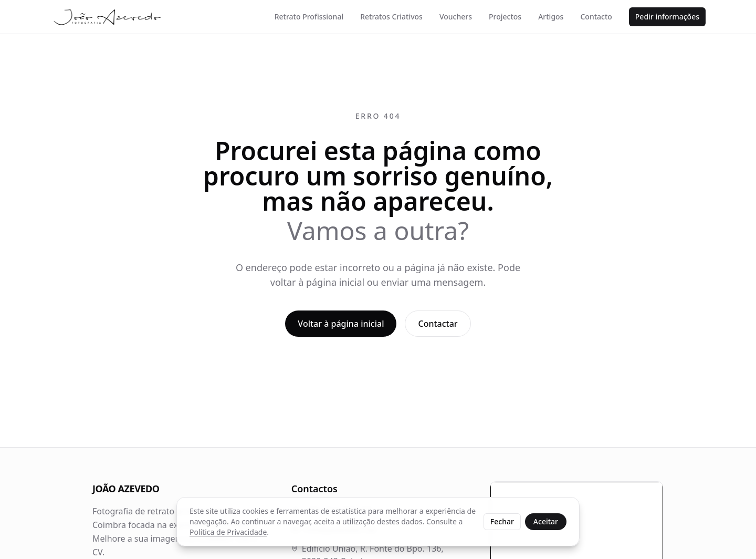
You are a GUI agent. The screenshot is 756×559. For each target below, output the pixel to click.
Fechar (502, 521)
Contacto (596, 17)
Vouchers (456, 17)
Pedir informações (667, 17)
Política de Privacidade (228, 532)
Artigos (551, 17)
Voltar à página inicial (341, 324)
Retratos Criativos (391, 17)
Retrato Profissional (309, 17)
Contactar (438, 324)
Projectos (505, 17)
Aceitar (546, 521)
